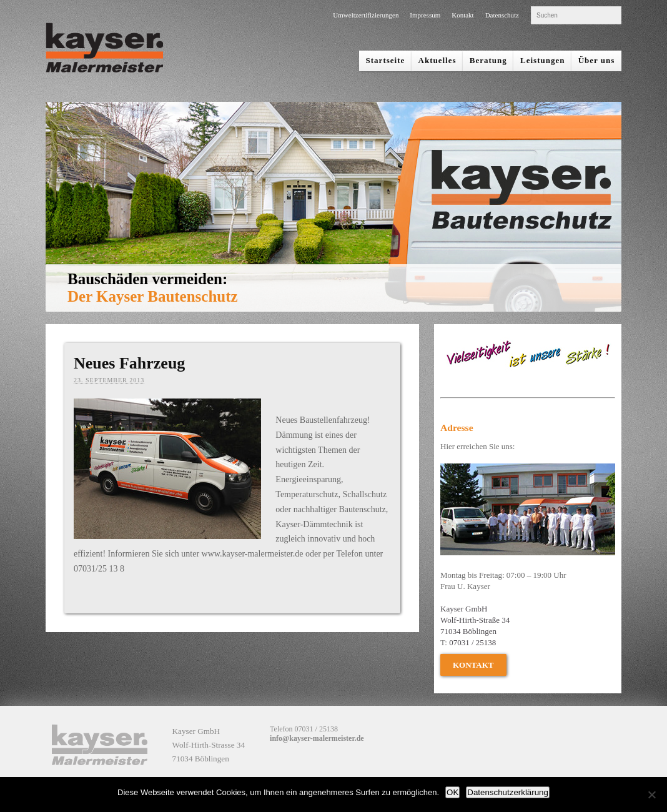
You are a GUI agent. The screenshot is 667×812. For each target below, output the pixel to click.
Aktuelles (437, 60)
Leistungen (542, 60)
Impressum (425, 15)
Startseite (386, 60)
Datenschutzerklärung (508, 792)
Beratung (488, 60)
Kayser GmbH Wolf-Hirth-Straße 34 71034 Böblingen (475, 620)
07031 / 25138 (472, 642)
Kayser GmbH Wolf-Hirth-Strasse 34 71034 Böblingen (209, 745)
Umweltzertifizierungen (366, 15)
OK (452, 792)
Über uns (597, 60)
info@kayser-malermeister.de (317, 738)
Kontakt (462, 15)
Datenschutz (502, 15)
